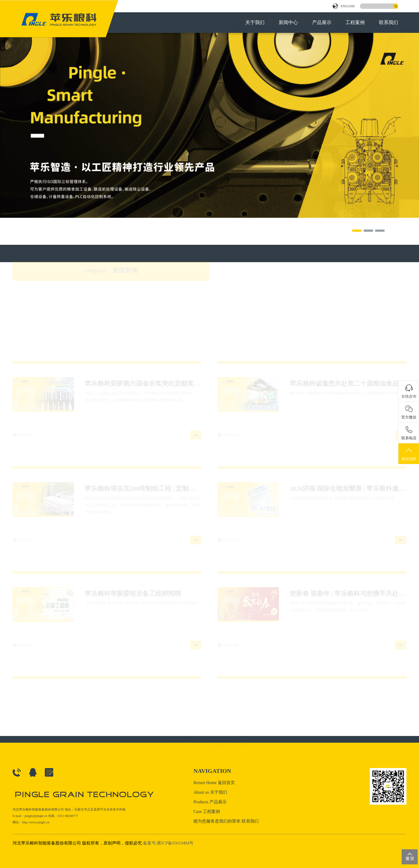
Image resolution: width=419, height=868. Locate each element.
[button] (357, 231)
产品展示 (322, 22)
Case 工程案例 (207, 811)
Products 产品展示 (210, 802)
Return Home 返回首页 (214, 783)
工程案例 (355, 22)
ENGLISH (344, 6)
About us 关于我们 (210, 792)
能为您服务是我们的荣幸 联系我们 (226, 821)
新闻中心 (288, 22)
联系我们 (389, 22)
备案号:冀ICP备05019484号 (168, 843)
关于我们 (255, 22)
